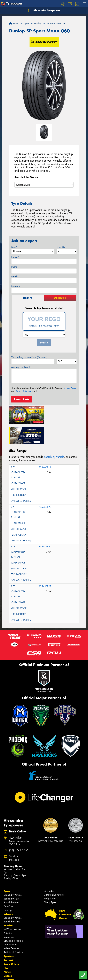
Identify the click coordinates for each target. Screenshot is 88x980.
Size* (14, 247)
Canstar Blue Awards (54, 874)
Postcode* (16, 286)
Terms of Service (24, 391)
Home (14, 24)
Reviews (9, 959)
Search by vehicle (54, 436)
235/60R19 (45, 446)
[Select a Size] (44, 185)
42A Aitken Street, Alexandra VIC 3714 (19, 820)
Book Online (11, 943)
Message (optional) (21, 367)
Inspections (9, 916)
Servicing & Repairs (13, 920)
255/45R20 (45, 526)
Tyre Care (8, 885)
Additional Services (13, 931)
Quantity (61, 247)
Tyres (7, 870)
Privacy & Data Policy (21, 973)
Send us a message (15, 837)
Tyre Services (10, 924)
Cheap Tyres (50, 881)
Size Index (49, 870)
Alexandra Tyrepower (44, 11)
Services (9, 905)
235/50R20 (45, 486)
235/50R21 (45, 565)
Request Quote (22, 399)
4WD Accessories (13, 908)
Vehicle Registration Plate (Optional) (29, 357)
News (7, 951)
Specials (9, 935)
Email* (15, 277)
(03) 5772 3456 (19, 830)
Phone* (15, 267)
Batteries (8, 912)
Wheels (8, 893)
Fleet (7, 947)
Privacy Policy (69, 388)
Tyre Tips (8, 889)
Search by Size (11, 878)
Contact (8, 939)
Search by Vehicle (13, 874)
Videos (8, 955)
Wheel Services (11, 927)
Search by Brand (12, 882)
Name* (15, 257)
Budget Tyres (50, 878)
